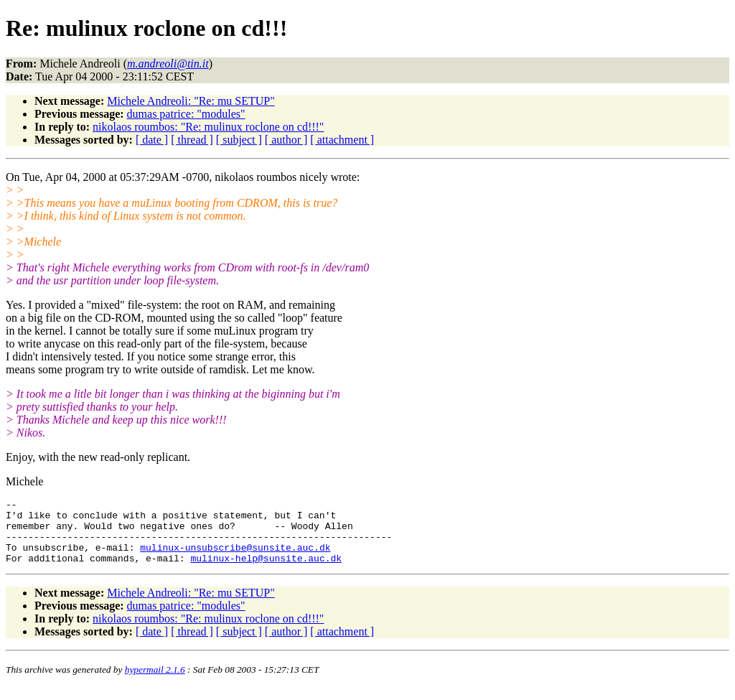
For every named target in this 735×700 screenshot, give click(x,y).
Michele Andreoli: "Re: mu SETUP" (191, 101)
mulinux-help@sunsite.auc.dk (266, 571)
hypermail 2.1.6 (155, 682)
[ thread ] (192, 140)
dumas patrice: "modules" (186, 114)
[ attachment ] (342, 140)
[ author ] (286, 140)
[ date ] (152, 140)
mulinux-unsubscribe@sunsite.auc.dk (235, 558)
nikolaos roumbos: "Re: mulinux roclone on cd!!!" (208, 127)
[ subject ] (239, 140)
